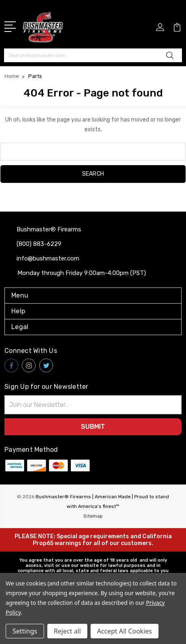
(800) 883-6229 (39, 244)
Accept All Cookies (125, 631)
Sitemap (93, 516)
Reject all (67, 631)
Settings (25, 631)
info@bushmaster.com (48, 258)
